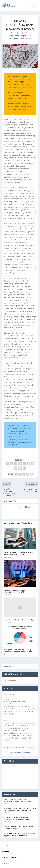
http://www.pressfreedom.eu (20, 752)
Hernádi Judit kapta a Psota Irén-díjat (19, 620)
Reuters (7, 281)
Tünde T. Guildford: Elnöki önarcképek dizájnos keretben (19, 827)
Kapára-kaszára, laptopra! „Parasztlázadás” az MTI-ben (16, 591)
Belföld (10, 36)
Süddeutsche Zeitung (12, 347)
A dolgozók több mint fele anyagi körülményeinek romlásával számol (18, 651)
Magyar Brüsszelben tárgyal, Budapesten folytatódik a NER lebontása (20, 835)
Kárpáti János (16, 33)
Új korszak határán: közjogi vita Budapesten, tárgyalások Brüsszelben (18, 800)
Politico (11, 87)
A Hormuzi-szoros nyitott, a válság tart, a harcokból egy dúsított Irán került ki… (20, 809)
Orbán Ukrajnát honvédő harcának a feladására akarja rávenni (19, 553)
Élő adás (11, 680)
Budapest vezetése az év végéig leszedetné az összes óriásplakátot (17, 818)
